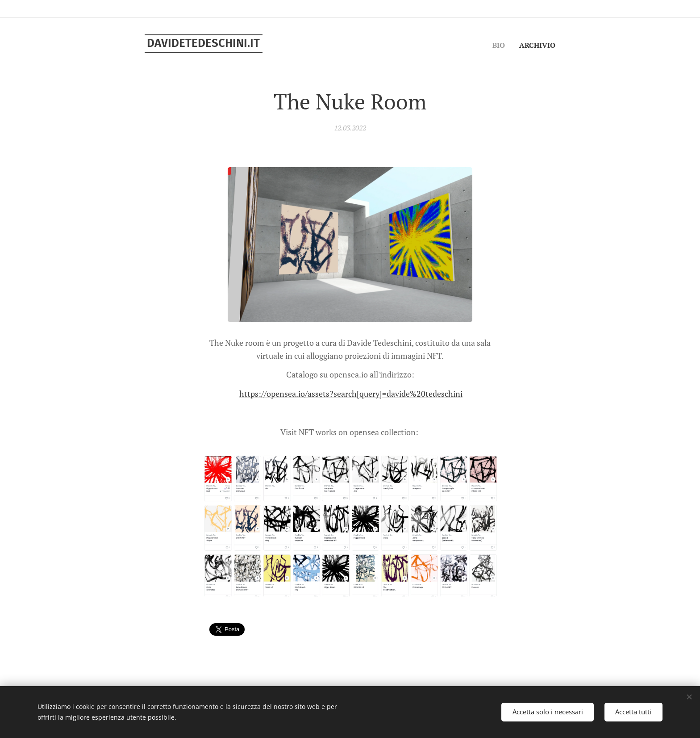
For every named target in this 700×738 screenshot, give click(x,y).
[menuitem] (498, 45)
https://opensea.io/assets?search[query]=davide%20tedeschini (351, 394)
